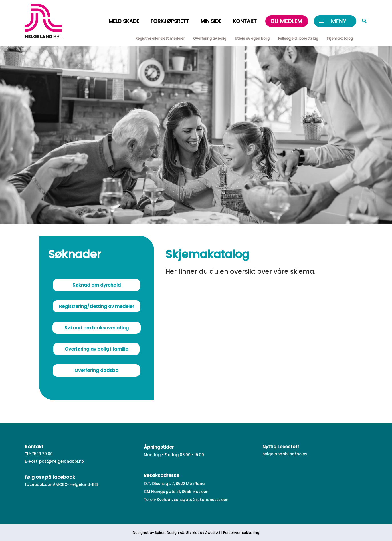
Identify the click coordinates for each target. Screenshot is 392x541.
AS (218, 533)
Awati (210, 533)
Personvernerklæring (241, 533)
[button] (365, 22)
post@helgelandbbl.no (61, 461)
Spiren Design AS (169, 533)
